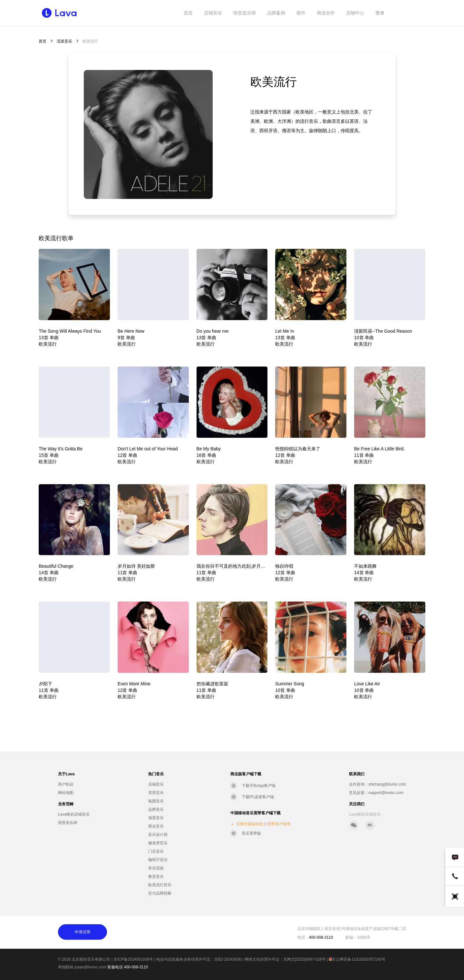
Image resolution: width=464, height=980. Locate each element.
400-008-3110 (136, 967)
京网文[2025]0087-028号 (304, 959)
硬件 (301, 13)
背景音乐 (156, 793)
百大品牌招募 (160, 893)
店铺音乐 (213, 13)
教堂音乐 (156, 877)
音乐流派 (156, 868)
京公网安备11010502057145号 (357, 959)
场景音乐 (156, 818)
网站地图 (66, 793)
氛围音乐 (156, 801)
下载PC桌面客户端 (258, 797)
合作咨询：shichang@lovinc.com (377, 784)
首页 (188, 13)
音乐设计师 (158, 835)
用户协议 (66, 784)
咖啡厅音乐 (158, 860)
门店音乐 (156, 851)
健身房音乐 (158, 843)
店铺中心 (355, 13)
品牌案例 (276, 13)
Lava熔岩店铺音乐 (74, 814)
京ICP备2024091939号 (133, 959)
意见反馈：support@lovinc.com (376, 793)
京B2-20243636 (228, 959)
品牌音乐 (156, 809)
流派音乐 (64, 41)
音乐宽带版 (251, 833)
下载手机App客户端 (259, 786)
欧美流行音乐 (160, 885)
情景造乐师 (245, 13)
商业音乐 (156, 826)
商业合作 (326, 13)
